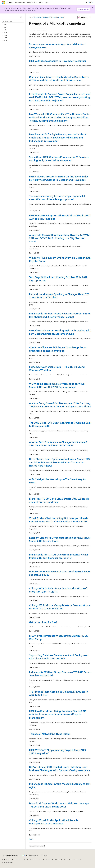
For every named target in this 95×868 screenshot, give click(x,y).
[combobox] (13, 21)
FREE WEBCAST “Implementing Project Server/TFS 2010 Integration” (57, 752)
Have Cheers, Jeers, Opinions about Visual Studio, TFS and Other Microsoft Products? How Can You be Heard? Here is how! (59, 462)
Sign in (91, 2)
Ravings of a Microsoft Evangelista (53, 17)
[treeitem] (13, 25)
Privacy (41, 860)
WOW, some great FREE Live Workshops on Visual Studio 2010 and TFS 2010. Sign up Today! (57, 385)
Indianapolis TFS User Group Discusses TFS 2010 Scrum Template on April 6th (60, 674)
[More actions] (90, 17)
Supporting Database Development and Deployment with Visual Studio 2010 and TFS (59, 657)
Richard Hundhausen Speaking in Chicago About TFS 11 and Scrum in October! (59, 296)
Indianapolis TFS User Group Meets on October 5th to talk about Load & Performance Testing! (59, 315)
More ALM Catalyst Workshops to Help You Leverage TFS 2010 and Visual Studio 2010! (59, 805)
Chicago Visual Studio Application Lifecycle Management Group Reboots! (54, 822)
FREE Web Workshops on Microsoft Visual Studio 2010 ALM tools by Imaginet (60, 217)
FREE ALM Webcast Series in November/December (58, 61)
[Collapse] (21, 17)
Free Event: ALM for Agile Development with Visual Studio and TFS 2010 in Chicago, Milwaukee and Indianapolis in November (58, 138)
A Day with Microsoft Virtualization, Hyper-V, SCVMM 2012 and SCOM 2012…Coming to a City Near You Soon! (59, 238)
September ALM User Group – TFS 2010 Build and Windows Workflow (57, 368)
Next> (31, 839)
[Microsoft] (3, 2)
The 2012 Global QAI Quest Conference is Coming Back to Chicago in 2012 (60, 424)
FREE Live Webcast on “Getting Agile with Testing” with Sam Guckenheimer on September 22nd (60, 332)
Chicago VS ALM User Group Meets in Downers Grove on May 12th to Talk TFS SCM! (60, 607)
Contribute (33, 860)
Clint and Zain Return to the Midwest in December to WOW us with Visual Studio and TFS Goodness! (59, 79)
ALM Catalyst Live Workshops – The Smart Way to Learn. (57, 481)
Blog (25, 860)
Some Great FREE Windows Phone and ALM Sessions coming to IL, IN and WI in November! (59, 159)
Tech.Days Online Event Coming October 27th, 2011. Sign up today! (58, 279)
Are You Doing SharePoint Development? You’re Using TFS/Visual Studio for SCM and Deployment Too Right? (60, 405)
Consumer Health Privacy (53, 860)
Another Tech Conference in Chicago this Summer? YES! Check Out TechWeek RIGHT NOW (58, 444)
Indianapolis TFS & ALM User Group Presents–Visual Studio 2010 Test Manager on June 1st (58, 556)
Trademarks (77, 860)
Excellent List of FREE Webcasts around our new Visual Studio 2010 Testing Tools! (60, 539)
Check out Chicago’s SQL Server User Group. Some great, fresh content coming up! (58, 349)
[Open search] (86, 2)
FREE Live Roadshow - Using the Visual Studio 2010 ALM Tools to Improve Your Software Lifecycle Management (58, 714)
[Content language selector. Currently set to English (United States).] (11, 855)
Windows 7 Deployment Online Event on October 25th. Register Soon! (60, 259)
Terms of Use (68, 860)
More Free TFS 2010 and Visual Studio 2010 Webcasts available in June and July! (59, 500)
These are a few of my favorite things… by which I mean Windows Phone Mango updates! (57, 198)
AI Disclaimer (6, 860)
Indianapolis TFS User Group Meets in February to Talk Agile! (60, 785)
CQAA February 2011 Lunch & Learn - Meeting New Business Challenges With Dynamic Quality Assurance (60, 768)
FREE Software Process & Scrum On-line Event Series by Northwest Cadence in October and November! (59, 178)
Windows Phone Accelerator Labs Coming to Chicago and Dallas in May (59, 573)
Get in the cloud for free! (43, 622)
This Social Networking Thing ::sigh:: (50, 734)
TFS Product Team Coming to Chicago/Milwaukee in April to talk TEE (59, 693)
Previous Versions (17, 860)
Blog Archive (38, 17)
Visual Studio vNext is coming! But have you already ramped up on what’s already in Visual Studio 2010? (59, 520)
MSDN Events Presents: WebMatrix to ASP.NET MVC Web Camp (58, 637)
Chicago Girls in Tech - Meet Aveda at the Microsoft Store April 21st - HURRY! (58, 590)
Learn (31, 17)
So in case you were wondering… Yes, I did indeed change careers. (57, 45)
